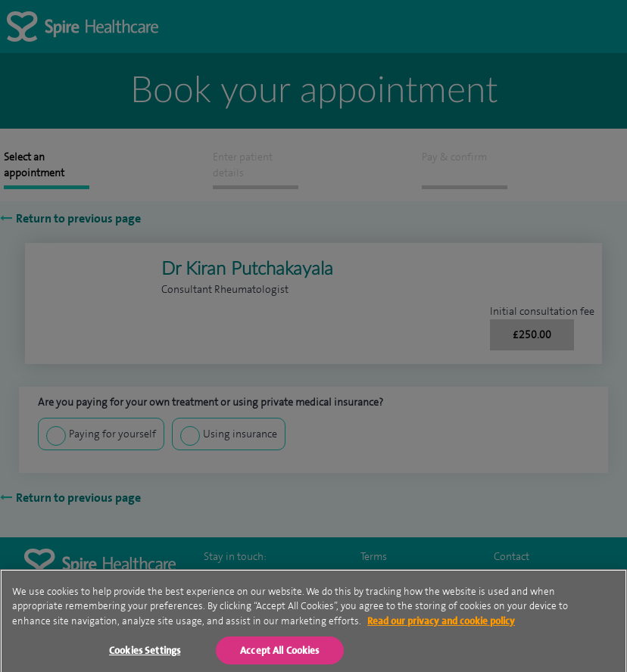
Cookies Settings (145, 655)
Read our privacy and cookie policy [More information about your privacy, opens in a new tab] (441, 626)
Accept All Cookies (279, 655)
